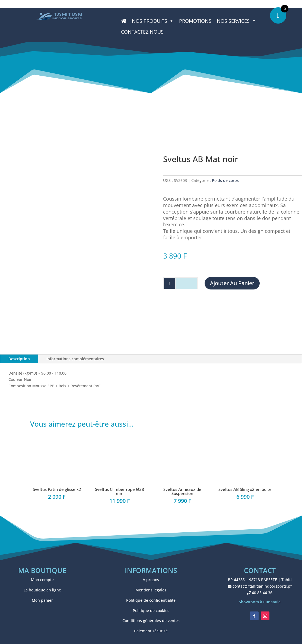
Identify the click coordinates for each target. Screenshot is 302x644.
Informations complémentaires (75, 359)
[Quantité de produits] (170, 283)
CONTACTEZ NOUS (142, 32)
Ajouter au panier (232, 283)
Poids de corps (225, 180)
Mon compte (42, 580)
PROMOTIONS (195, 21)
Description (19, 359)
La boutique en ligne (42, 590)
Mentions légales (151, 590)
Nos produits (153, 21)
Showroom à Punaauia (260, 602)
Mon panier (42, 600)
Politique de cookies (151, 611)
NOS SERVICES (236, 21)
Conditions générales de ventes (151, 621)
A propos (151, 580)
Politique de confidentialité (151, 600)
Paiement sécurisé (151, 631)
